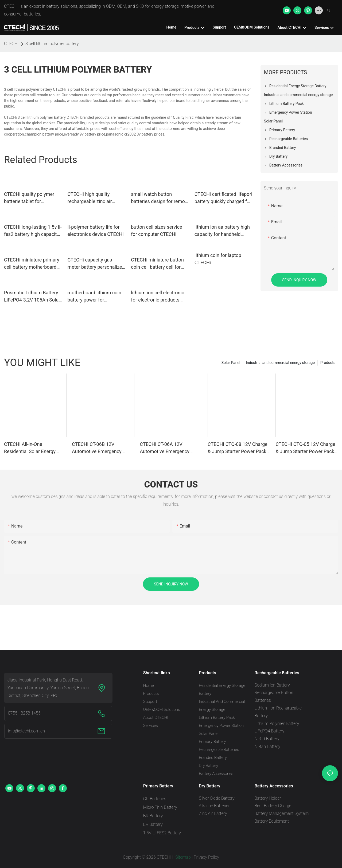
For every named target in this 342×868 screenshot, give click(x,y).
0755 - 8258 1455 (24, 713)
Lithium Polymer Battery (277, 724)
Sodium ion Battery (272, 685)
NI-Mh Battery (267, 746)
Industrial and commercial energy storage (280, 363)
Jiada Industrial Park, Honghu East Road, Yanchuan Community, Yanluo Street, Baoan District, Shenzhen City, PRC (48, 688)
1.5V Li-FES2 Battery (162, 833)
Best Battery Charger (274, 806)
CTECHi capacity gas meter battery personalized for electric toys (96, 264)
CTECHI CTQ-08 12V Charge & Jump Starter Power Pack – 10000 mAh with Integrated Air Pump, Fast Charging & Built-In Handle (239, 448)
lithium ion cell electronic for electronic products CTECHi (158, 297)
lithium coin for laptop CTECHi (218, 259)
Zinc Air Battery (213, 813)
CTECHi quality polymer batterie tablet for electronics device (29, 198)
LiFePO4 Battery (269, 731)
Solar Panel (231, 363)
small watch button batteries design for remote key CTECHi (160, 198)
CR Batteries (155, 799)
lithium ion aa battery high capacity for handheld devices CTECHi (222, 231)
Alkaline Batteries (215, 806)
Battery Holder (268, 798)
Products (328, 363)
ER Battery (153, 824)
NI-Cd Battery (267, 739)
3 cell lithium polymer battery (52, 44)
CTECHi (11, 44)
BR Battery (153, 816)
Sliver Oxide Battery (217, 798)
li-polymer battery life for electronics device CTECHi (96, 231)
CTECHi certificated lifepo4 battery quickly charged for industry (223, 198)
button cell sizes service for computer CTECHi (156, 231)
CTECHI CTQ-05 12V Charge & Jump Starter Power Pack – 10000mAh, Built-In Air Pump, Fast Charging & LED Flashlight (305, 448)
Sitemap (182, 857)
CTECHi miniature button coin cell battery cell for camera (157, 264)
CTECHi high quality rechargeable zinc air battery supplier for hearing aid (96, 198)
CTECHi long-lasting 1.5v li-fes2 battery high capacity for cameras (33, 231)
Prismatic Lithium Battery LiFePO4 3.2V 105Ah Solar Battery (32, 297)
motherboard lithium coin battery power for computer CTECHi (94, 297)
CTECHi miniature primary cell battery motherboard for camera (32, 264)
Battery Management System (281, 813)
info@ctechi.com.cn (26, 731)
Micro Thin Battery (160, 807)
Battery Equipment (272, 821)
